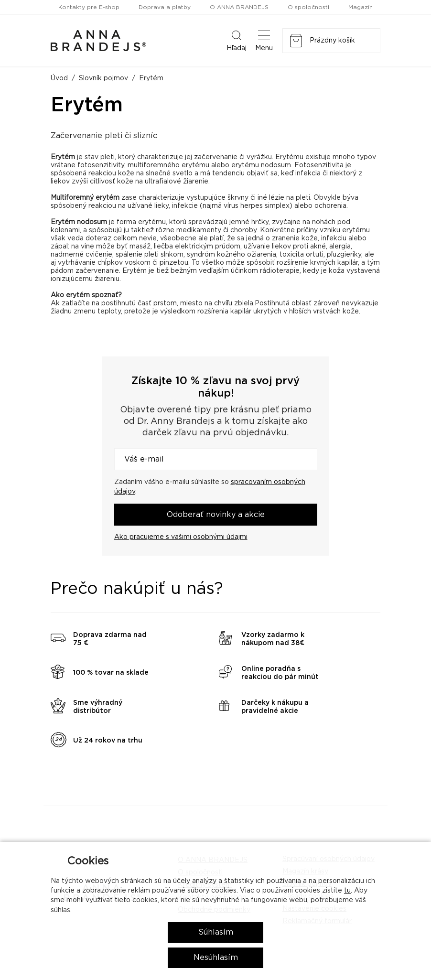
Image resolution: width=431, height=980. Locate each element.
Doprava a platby (165, 7)
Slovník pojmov (103, 78)
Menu (264, 40)
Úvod (59, 78)
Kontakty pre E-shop (89, 7)
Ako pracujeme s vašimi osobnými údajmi (181, 537)
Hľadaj (237, 40)
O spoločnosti (308, 7)
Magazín (361, 7)
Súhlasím (216, 932)
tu (347, 891)
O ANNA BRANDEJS (239, 7)
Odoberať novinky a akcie (216, 515)
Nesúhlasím (216, 958)
